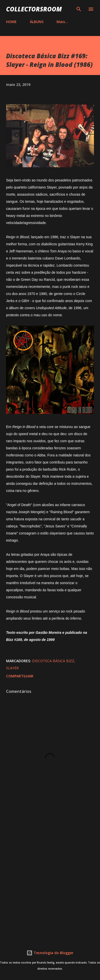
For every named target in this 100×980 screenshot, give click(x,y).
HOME (11, 22)
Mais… (62, 22)
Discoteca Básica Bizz (53, 661)
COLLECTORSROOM (34, 9)
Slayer (12, 668)
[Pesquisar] (79, 9)
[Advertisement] (50, 878)
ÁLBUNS (37, 22)
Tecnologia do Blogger (50, 953)
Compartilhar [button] (20, 676)
